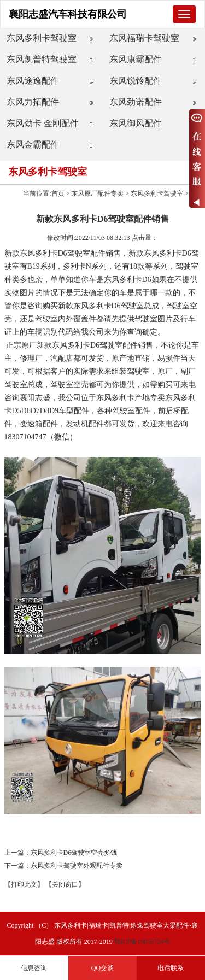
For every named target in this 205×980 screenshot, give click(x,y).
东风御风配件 (136, 123)
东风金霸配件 (33, 145)
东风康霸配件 (136, 59)
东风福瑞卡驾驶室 (144, 38)
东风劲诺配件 (136, 102)
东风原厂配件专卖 (97, 193)
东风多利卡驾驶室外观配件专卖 (77, 866)
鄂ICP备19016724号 (142, 942)
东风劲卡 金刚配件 (43, 123)
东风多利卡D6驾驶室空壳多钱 (74, 853)
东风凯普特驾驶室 (42, 59)
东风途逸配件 (33, 81)
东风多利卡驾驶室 (42, 38)
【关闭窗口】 (65, 884)
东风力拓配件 (33, 102)
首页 (58, 193)
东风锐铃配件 (136, 81)
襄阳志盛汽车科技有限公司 (68, 14)
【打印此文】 (24, 884)
